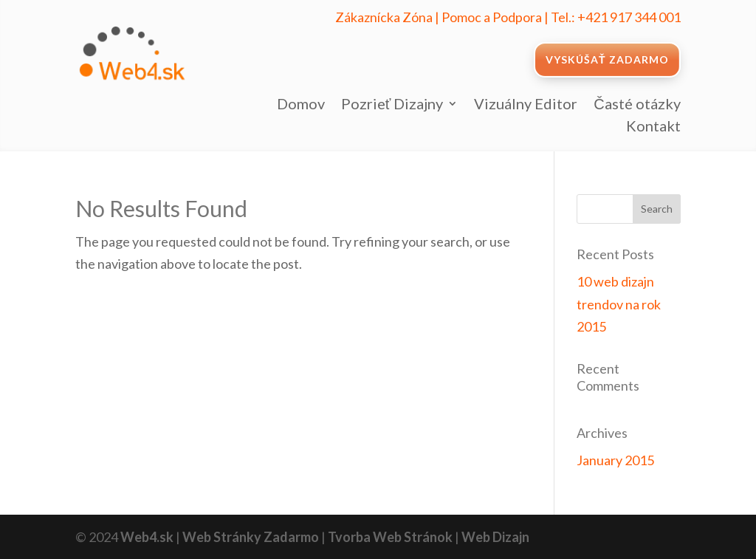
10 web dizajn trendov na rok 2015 (619, 304)
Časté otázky (637, 105)
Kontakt (653, 127)
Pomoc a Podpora (492, 17)
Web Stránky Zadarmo (251, 537)
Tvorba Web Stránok (390, 537)
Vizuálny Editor (526, 105)
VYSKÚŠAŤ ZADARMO (607, 59)
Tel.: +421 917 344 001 (616, 17)
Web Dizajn (495, 537)
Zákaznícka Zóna (384, 17)
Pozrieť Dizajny (392, 105)
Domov (301, 105)
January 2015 (615, 460)
